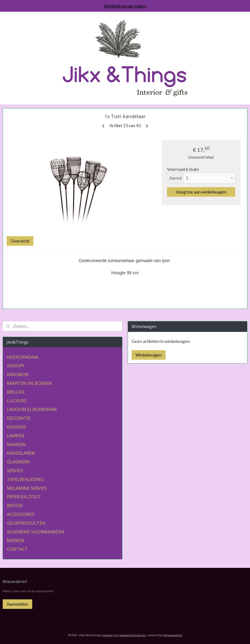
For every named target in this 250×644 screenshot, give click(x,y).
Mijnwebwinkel (173, 635)
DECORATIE (19, 418)
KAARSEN (16, 444)
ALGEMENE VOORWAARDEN (36, 532)
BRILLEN (16, 392)
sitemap (107, 635)
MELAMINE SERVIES (27, 488)
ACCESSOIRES (21, 514)
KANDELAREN (21, 453)
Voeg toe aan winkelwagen (201, 192)
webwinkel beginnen (133, 635)
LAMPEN (16, 436)
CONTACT (17, 549)
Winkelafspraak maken (125, 6)
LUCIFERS (17, 401)
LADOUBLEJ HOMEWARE (32, 409)
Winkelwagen (149, 355)
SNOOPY (16, 366)
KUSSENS (16, 427)
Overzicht (20, 241)
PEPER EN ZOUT (24, 497)
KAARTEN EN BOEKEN (29, 383)
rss (116, 635)
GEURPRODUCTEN (26, 523)
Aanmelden (17, 604)
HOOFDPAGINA (23, 357)
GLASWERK (18, 462)
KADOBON (18, 374)
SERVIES (15, 470)
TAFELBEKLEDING (25, 479)
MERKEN (16, 540)
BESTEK (15, 505)
